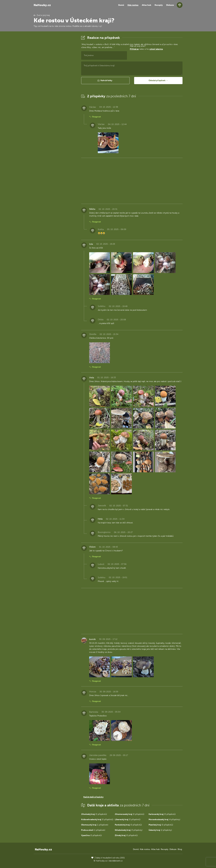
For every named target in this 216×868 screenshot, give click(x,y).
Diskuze (170, 5)
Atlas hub (147, 5)
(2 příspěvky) (160, 830)
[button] (105, 81)
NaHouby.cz (42, 5)
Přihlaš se (134, 49)
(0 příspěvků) (94, 814)
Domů (121, 5)
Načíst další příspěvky (93, 797)
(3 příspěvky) (129, 830)
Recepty (159, 5)
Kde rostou (133, 5)
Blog (180, 849)
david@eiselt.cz (116, 861)
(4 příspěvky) (164, 819)
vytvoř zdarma (156, 49)
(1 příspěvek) (95, 825)
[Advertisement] (55, 78)
